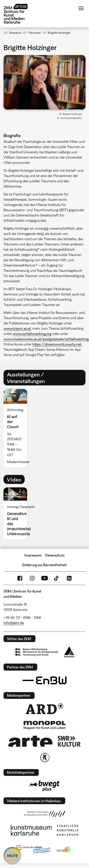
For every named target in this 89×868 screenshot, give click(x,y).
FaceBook (20, 578)
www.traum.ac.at (17, 328)
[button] (44, 82)
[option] (17, 428)
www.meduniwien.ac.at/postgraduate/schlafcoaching (46, 339)
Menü (81, 8)
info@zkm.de (14, 623)
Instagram (32, 578)
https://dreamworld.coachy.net (57, 344)
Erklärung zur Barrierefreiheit (44, 565)
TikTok (57, 578)
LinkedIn (69, 578)
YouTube (44, 578)
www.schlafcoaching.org (32, 334)
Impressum (33, 555)
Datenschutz (55, 555)
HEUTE (12, 856)
